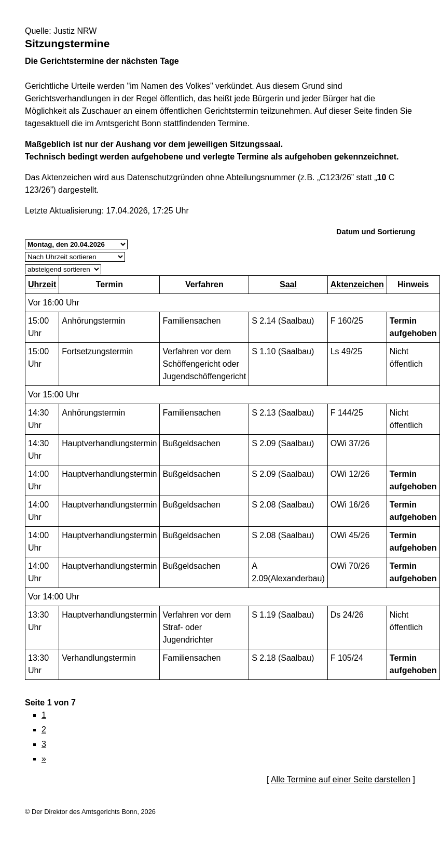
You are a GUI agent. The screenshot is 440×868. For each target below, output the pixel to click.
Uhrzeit (42, 284)
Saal (288, 284)
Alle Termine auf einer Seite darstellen (341, 779)
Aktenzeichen (357, 284)
